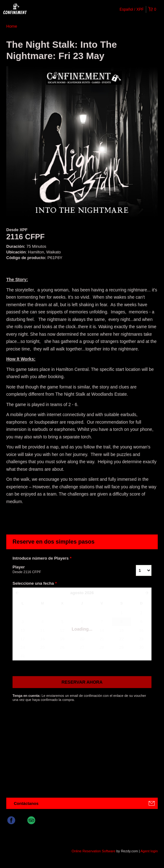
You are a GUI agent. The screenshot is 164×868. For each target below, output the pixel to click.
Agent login (149, 851)
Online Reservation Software (94, 851)
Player (66, 570)
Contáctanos (26, 803)
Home (12, 26)
